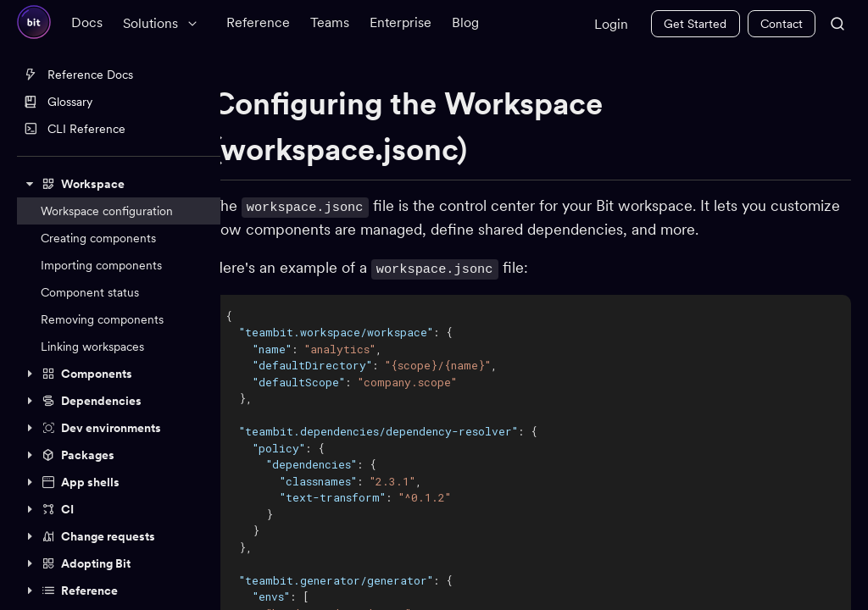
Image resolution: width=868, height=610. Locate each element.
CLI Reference (75, 129)
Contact (782, 24)
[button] (119, 184)
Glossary (58, 102)
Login (611, 24)
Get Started (695, 24)
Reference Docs (78, 75)
